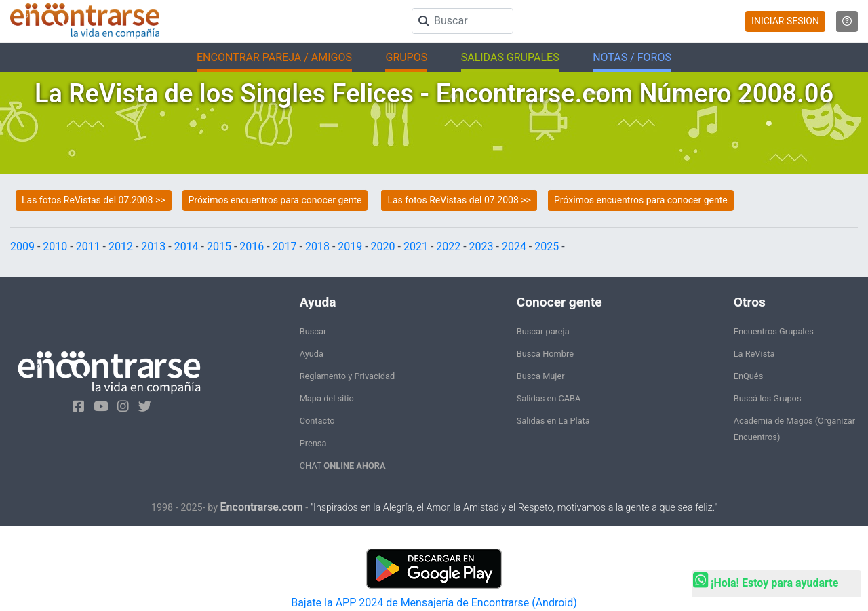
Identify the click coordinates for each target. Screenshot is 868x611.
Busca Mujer (541, 376)
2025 (547, 247)
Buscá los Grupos (768, 398)
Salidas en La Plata (553, 421)
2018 (317, 247)
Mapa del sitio (327, 398)
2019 (350, 247)
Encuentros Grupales (774, 331)
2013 (153, 247)
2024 (514, 247)
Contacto (317, 421)
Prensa (313, 443)
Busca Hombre (545, 354)
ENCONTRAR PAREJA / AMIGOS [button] (274, 57)
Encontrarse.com (262, 507)
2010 (55, 247)
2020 (383, 247)
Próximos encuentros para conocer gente (275, 200)
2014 (186, 247)
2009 (22, 247)
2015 (219, 247)
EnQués (749, 376)
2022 (448, 247)
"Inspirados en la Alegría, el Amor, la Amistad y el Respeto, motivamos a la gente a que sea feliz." (514, 508)
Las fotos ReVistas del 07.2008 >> (94, 200)
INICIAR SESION (785, 21)
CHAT (343, 466)
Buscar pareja (543, 331)
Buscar (313, 331)
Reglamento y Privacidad (348, 376)
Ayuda (312, 354)
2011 (88, 247)
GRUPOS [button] (406, 57)
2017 (285, 247)
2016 (252, 247)
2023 (481, 247)
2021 (416, 247)
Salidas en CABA (549, 398)
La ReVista (754, 354)
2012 (121, 247)
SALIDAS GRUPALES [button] (510, 57)
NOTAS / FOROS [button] (632, 57)
